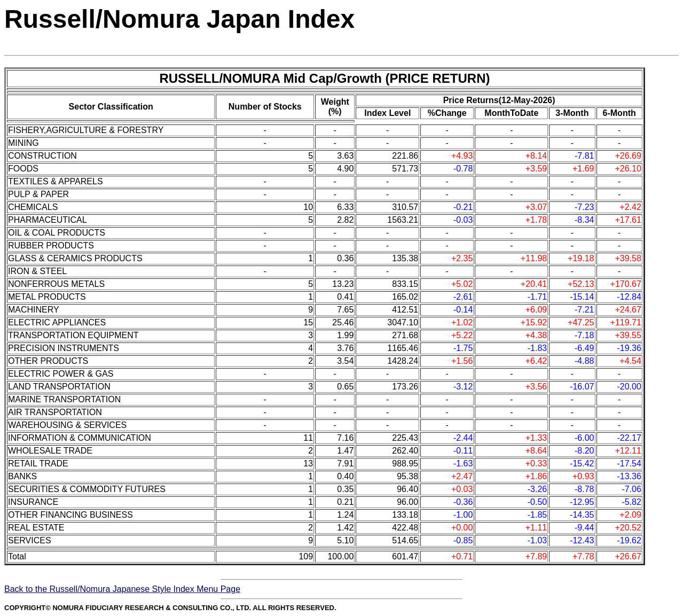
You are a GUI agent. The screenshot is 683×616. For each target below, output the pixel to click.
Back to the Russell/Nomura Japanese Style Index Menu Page (122, 589)
